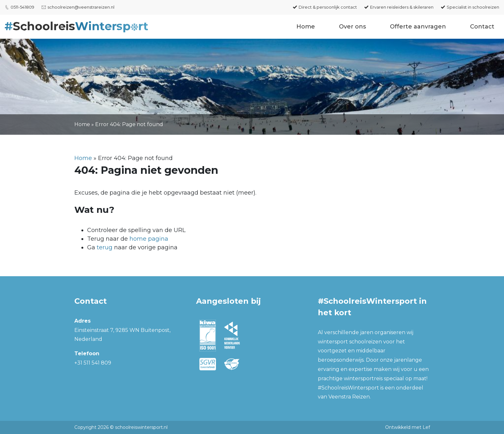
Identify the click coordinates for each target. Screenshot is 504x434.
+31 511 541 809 (93, 363)
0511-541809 (22, 7)
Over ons (352, 27)
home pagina (149, 239)
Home (306, 27)
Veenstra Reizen (349, 397)
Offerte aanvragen (418, 27)
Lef (426, 427)
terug (105, 247)
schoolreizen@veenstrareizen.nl (81, 7)
